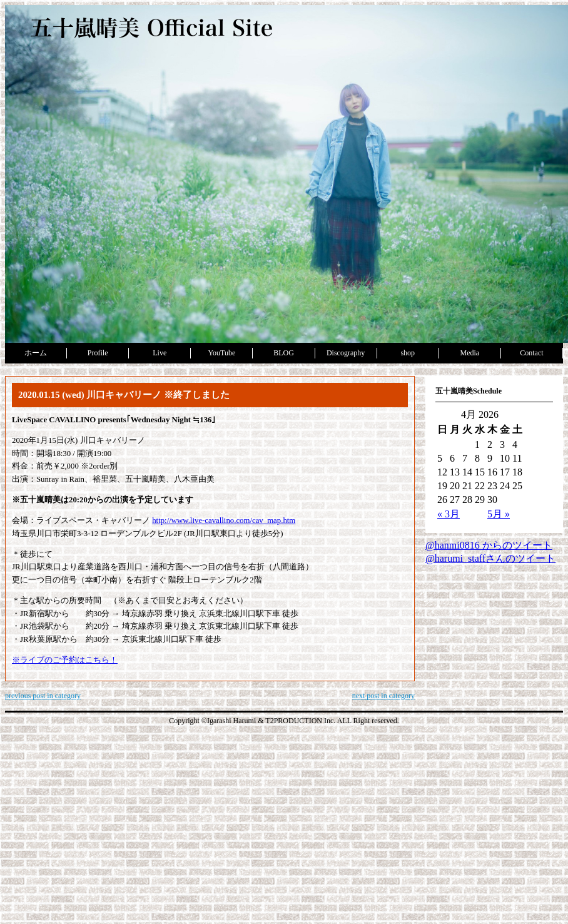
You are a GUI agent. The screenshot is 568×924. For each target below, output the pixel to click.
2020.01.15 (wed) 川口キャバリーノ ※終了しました (124, 395)
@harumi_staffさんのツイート (490, 558)
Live (160, 353)
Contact (531, 353)
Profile (98, 353)
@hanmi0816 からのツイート (489, 545)
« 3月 (449, 514)
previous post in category (43, 696)
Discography (346, 353)
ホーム (36, 353)
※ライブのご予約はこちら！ (65, 660)
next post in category (383, 696)
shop (408, 353)
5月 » (499, 514)
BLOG (284, 353)
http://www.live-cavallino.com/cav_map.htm (224, 520)
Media (469, 353)
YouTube (222, 353)
